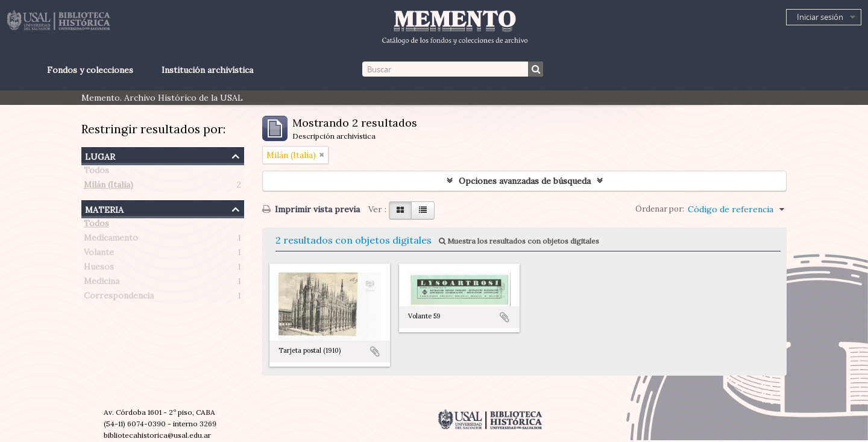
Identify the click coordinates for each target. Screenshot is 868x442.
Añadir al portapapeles (375, 352)
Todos (96, 172)
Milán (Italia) (108, 187)
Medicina (102, 283)
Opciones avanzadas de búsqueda (525, 181)
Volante (99, 254)
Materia (104, 208)
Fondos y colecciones (90, 70)
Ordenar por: (660, 209)
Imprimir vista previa (311, 209)
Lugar (100, 155)
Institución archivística (207, 70)
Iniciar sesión (820, 17)
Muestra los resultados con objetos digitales (519, 241)
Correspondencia (119, 298)
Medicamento (111, 240)
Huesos (99, 269)
